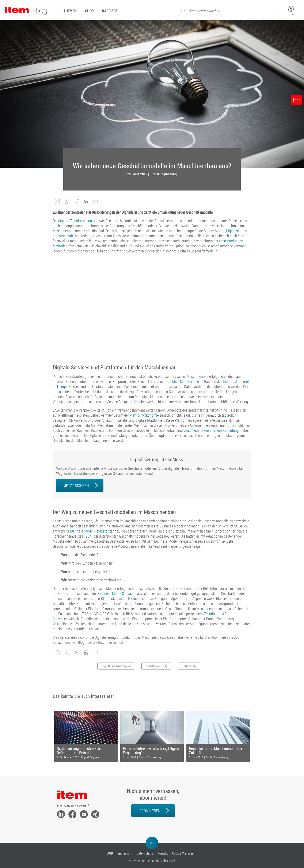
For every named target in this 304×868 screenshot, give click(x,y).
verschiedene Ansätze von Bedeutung (211, 430)
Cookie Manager (183, 853)
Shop (89, 11)
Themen (70, 11)
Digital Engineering (163, 174)
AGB (110, 853)
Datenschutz (145, 853)
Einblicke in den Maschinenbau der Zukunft (216, 751)
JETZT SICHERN (77, 486)
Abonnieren (150, 811)
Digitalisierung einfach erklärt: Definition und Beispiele (80, 751)
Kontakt (163, 853)
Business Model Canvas (115, 593)
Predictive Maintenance (182, 381)
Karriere (110, 11)
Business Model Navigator (89, 531)
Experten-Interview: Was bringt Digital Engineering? (151, 751)
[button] (58, 202)
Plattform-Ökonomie (144, 415)
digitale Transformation (75, 221)
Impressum (125, 853)
